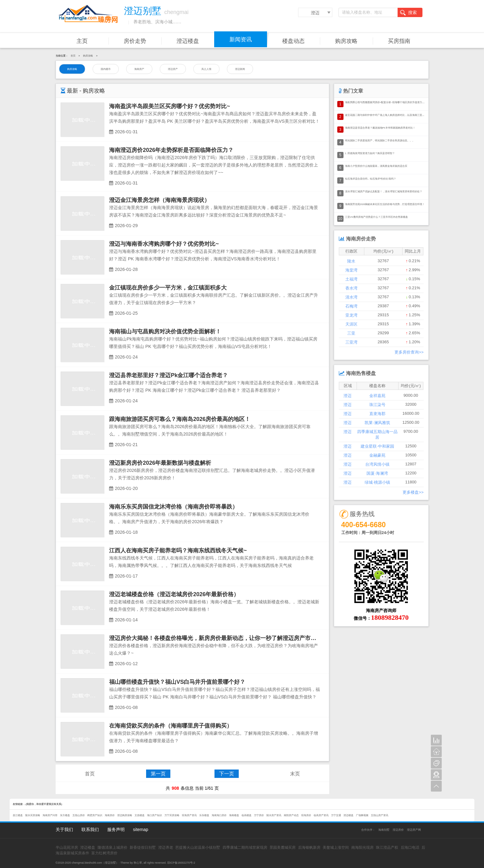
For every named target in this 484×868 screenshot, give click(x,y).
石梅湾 (351, 306)
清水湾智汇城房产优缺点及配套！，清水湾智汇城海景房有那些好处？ (384, 192)
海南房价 (110, 815)
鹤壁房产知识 (95, 815)
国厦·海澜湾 (377, 473)
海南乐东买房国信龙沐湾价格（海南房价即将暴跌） (173, 507)
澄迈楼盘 (188, 41)
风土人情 (206, 69)
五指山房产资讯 (380, 815)
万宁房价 (259, 815)
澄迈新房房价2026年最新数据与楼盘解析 (160, 463)
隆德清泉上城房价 (113, 847)
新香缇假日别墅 (143, 847)
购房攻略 (346, 41)
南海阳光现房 (362, 847)
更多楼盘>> (413, 492)
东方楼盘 (65, 815)
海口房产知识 (154, 815)
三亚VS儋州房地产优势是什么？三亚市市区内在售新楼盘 (376, 217)
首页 (73, 56)
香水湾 (351, 288)
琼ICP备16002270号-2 (181, 863)
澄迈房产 (173, 69)
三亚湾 (351, 342)
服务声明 (116, 829)
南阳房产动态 (291, 815)
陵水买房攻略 (33, 815)
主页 (82, 41)
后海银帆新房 (309, 847)
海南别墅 (384, 830)
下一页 (227, 774)
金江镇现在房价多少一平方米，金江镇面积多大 (168, 288)
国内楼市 (106, 69)
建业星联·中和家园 (377, 446)
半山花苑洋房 (67, 847)
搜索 (408, 13)
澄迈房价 (398, 830)
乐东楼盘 (204, 815)
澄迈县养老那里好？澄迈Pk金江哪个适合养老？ (168, 375)
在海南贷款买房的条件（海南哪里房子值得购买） (171, 726)
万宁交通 (336, 815)
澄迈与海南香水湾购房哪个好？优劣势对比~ (164, 244)
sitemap (141, 829)
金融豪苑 (377, 455)
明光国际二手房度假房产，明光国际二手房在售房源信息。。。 (380, 141)
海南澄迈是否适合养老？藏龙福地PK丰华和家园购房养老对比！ (380, 128)
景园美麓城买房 (283, 847)
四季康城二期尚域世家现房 (245, 847)
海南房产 (139, 69)
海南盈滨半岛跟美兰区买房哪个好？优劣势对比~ (170, 106)
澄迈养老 (166, 847)
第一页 (158, 774)
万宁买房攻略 (172, 815)
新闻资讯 (241, 39)
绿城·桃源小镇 (377, 482)
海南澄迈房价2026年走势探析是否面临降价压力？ (171, 150)
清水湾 (351, 297)
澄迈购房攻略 (125, 815)
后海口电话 (410, 847)
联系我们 (90, 829)
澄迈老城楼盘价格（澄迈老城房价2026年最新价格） (174, 594)
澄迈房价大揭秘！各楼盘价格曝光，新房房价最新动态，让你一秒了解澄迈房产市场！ (215, 638)
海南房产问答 (50, 815)
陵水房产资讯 (274, 815)
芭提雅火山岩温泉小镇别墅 (198, 847)
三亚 (351, 333)
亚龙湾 (351, 315)
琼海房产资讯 (189, 815)
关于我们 (64, 829)
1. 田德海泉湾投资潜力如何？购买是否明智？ (370, 153)
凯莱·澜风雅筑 (377, 423)
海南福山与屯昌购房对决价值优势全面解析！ (165, 331)
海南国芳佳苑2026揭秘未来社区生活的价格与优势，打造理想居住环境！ (385, 204)
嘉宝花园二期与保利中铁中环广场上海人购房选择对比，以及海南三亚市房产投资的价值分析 (396, 115)
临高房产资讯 (321, 815)
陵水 (351, 261)
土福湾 (351, 279)
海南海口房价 (219, 815)
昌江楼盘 (18, 815)
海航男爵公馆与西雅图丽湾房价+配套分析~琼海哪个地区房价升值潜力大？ (386, 102)
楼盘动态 (293, 41)
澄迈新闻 (240, 69)
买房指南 (399, 41)
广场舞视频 (362, 815)
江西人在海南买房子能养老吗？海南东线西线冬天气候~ (178, 550)
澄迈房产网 (414, 830)
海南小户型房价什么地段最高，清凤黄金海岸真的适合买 (376, 166)
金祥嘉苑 (377, 396)
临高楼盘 (247, 815)
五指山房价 (79, 815)
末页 (295, 774)
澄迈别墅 (110, 863)
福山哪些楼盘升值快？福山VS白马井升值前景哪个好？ (177, 682)
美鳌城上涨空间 (336, 847)
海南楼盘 (234, 815)
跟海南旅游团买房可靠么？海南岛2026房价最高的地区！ (180, 419)
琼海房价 (306, 815)
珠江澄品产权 (387, 847)
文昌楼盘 (140, 815)
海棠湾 (351, 270)
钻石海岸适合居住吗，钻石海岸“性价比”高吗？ (371, 179)
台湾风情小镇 (377, 464)
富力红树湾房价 (104, 853)
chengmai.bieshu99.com (87, 863)
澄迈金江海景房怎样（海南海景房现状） (159, 200)
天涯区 (351, 324)
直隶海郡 (377, 414)
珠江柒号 (377, 405)
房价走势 (135, 41)
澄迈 (315, 13)
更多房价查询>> (409, 352)
